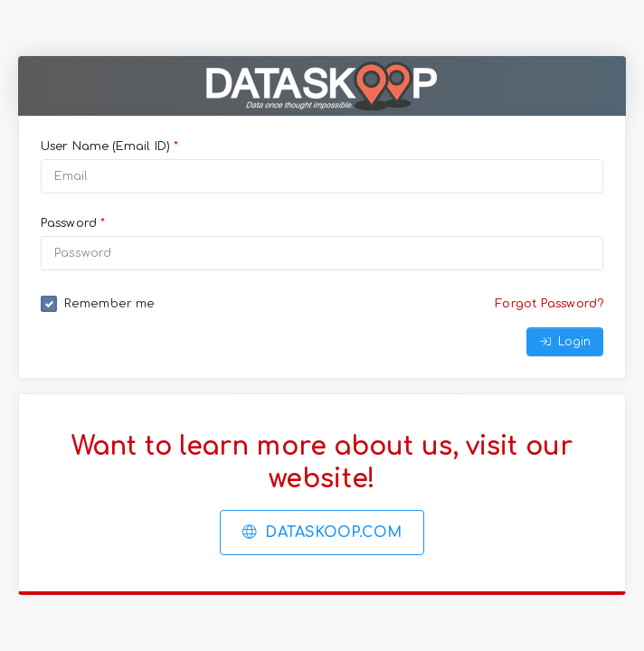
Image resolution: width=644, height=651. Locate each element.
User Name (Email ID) (109, 146)
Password (73, 223)
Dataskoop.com (322, 533)
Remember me (109, 304)
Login (565, 342)
